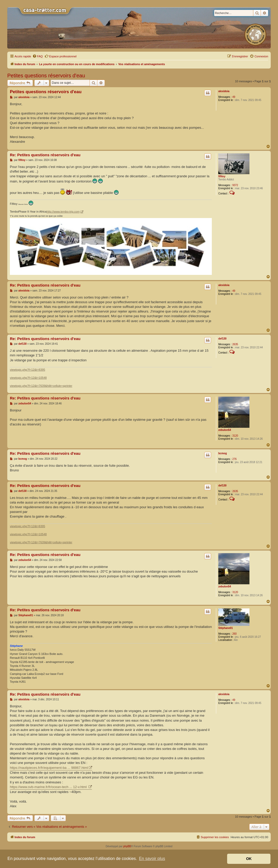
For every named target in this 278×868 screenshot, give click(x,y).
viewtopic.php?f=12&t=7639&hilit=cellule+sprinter (41, 386)
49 (234, 97)
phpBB (127, 846)
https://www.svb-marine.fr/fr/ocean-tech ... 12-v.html (49, 787)
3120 (235, 436)
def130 (222, 339)
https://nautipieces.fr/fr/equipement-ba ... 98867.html (49, 768)
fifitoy (222, 176)
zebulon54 (225, 430)
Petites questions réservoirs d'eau (46, 76)
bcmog (223, 453)
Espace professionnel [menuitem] (61, 56)
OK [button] (249, 859)
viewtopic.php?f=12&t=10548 (28, 378)
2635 (235, 344)
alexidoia (224, 91)
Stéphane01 (226, 628)
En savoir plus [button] (152, 859)
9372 (235, 185)
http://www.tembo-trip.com (63, 212)
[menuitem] (38, 56)
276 (235, 459)
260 (235, 634)
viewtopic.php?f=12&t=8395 (28, 370)
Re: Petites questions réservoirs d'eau (45, 155)
